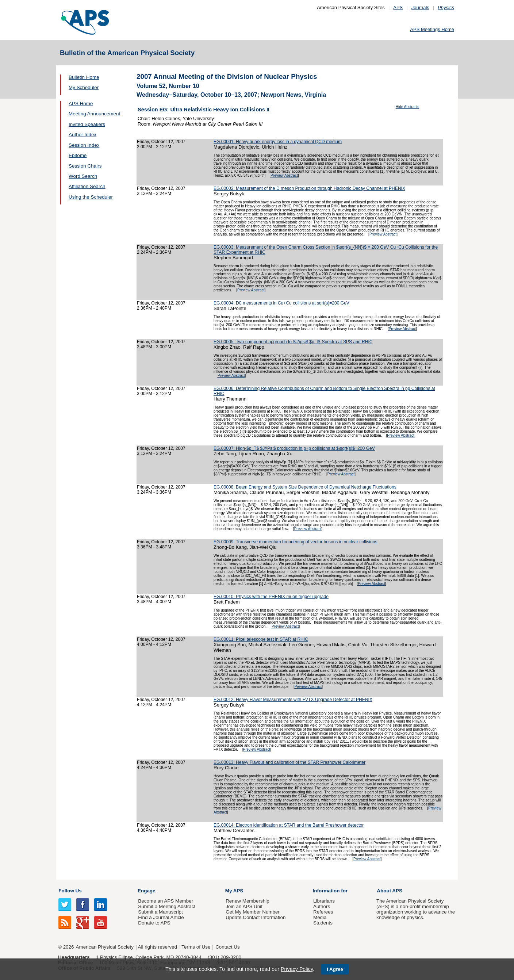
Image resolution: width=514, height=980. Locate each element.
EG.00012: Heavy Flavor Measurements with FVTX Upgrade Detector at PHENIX (293, 700)
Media (320, 917)
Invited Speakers (87, 124)
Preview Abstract (284, 175)
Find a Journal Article (161, 917)
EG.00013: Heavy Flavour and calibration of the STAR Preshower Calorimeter (289, 762)
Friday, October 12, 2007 (161, 142)
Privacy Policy (297, 969)
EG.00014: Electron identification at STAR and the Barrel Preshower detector (289, 825)
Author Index (83, 135)
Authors (322, 906)
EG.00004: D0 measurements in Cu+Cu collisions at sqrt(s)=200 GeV (281, 303)
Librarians (324, 901)
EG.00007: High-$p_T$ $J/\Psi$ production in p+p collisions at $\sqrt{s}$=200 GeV (294, 448)
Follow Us (70, 891)
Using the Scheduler (91, 197)
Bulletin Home (84, 77)
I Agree (335, 969)
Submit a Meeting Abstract (167, 906)
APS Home (81, 104)
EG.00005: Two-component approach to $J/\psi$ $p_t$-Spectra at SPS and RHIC (293, 342)
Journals (420, 7)
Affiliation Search (87, 186)
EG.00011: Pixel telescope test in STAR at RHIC (261, 639)
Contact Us (227, 947)
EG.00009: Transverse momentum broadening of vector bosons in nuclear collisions (295, 542)
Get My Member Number (253, 912)
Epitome (78, 155)
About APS (390, 891)
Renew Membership (248, 901)
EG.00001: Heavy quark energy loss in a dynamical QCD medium (278, 142)
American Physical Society (105, 947)
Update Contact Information (256, 917)
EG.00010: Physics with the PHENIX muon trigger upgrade (271, 597)
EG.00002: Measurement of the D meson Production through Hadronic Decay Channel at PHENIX (309, 188)
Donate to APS (154, 923)
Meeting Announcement (94, 114)
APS (398, 7)
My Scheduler (84, 87)
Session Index (84, 145)
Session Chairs (85, 166)
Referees (323, 912)
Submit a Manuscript (160, 912)
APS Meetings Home (432, 29)
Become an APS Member (166, 901)
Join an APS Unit (244, 906)
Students (323, 923)
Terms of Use (196, 947)
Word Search (83, 176)
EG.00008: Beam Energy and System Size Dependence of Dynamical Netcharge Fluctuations (305, 487)
